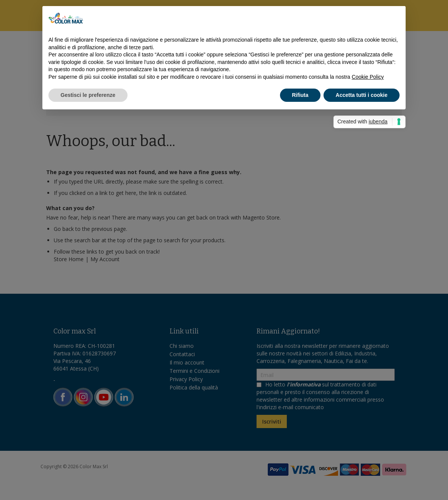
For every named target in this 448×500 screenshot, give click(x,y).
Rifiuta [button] (300, 95)
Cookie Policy (368, 77)
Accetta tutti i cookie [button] (362, 95)
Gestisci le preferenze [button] (88, 95)
